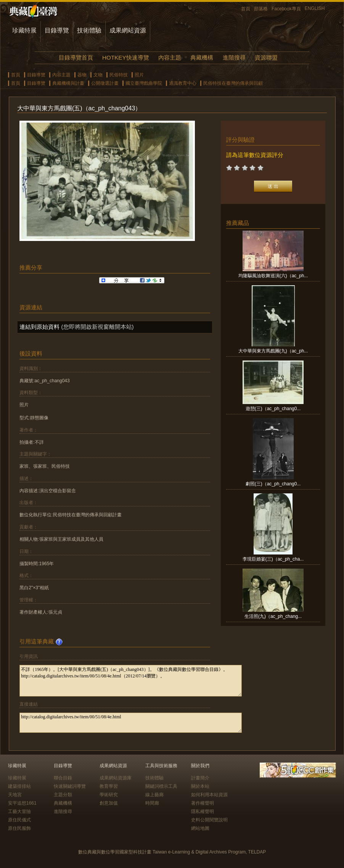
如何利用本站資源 (209, 795)
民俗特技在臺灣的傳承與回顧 (233, 83)
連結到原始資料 (39, 327)
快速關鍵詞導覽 (70, 786)
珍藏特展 (24, 30)
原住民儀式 (19, 820)
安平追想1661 (22, 803)
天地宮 (15, 795)
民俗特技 (119, 75)
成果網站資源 (128, 30)
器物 (82, 75)
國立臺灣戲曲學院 (144, 83)
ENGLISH (315, 8)
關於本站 (200, 786)
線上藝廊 (154, 795)
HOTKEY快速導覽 (125, 57)
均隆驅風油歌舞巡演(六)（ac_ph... (273, 276)
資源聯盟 (266, 57)
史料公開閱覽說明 (209, 820)
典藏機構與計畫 (68, 83)
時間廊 (152, 803)
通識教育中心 (183, 83)
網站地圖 (200, 828)
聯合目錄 (63, 778)
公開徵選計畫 (105, 83)
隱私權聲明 (203, 811)
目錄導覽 (57, 30)
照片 (139, 75)
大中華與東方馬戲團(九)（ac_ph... (273, 351)
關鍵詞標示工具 (161, 786)
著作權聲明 (203, 803)
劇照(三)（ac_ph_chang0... (273, 484)
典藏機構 (202, 57)
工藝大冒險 (19, 811)
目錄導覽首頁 (76, 57)
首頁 (246, 9)
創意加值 (109, 803)
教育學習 (109, 786)
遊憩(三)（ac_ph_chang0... (273, 409)
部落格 (261, 9)
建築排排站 (19, 786)
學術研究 (109, 795)
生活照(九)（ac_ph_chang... (273, 616)
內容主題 (170, 57)
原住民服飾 (19, 828)
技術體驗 (89, 30)
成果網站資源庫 (116, 778)
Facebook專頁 (286, 9)
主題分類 (63, 795)
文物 (98, 75)
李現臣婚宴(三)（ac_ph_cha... (273, 559)
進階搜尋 (234, 57)
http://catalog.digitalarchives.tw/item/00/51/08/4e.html (131, 723)
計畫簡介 (200, 778)
